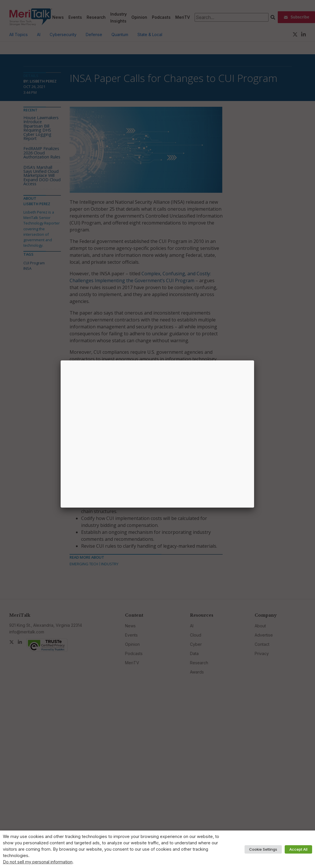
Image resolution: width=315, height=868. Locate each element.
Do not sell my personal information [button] (38, 862)
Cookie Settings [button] (263, 849)
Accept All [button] (298, 849)
